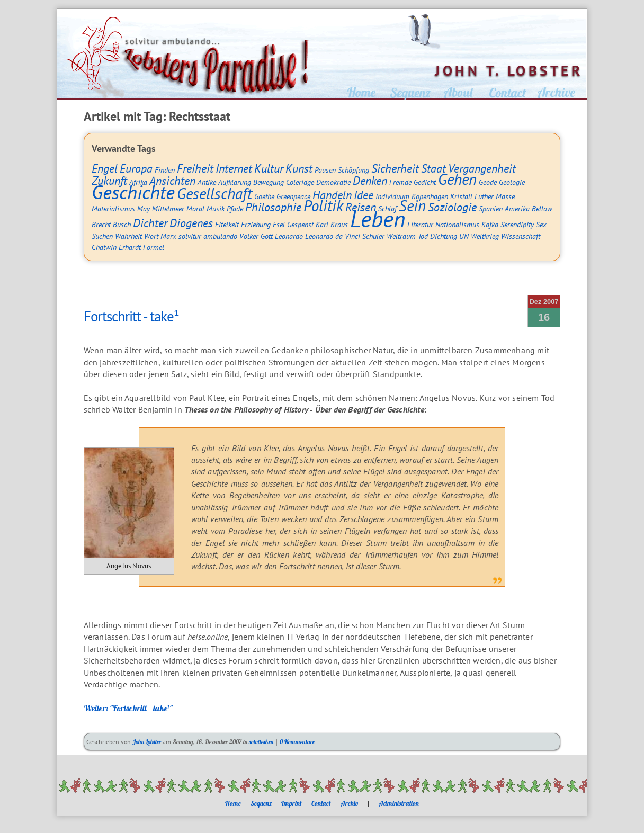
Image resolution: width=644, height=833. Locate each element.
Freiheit (195, 168)
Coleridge (300, 182)
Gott (267, 236)
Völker (249, 236)
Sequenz (261, 803)
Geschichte (133, 192)
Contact (321, 803)
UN (464, 236)
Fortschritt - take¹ (131, 316)
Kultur (269, 168)
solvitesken (261, 742)
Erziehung (256, 224)
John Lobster (147, 742)
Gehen (457, 179)
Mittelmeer (168, 208)
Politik (323, 206)
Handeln (332, 195)
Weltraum (401, 236)
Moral (195, 208)
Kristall (461, 196)
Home (233, 803)
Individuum (392, 196)
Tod (423, 236)
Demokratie (333, 182)
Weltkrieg (485, 236)
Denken (370, 181)
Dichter (150, 223)
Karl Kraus (332, 224)
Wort (151, 236)
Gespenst (300, 224)
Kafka (490, 224)
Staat (433, 168)
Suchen (102, 236)
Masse (505, 196)
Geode (488, 182)
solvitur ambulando (208, 236)
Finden (165, 170)
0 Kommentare (297, 742)
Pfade (235, 208)
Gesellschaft (214, 194)
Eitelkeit (227, 224)
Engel (105, 168)
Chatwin (104, 247)
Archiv (349, 803)
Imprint (292, 803)
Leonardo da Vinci (333, 236)
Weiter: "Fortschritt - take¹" (128, 708)
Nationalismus (457, 224)
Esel (279, 224)
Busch (122, 224)
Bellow (542, 208)
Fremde (400, 182)
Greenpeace (293, 196)
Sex (541, 224)
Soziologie (452, 207)
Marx (168, 236)
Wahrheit (128, 236)
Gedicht (425, 182)
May (144, 208)
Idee (364, 195)
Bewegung (269, 182)
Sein (412, 206)
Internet (234, 168)
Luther (484, 196)
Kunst (299, 168)
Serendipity (517, 224)
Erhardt (130, 247)
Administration (399, 803)
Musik (216, 208)
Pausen (325, 170)
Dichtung (444, 236)
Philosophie (273, 207)
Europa (136, 168)
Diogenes (191, 223)
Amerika (517, 208)
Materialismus (113, 208)
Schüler (373, 236)
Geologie (512, 182)
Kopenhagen (430, 196)
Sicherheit (395, 168)
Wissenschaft (521, 236)
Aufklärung (235, 182)
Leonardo (289, 236)
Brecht (101, 224)
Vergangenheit (482, 168)
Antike (207, 182)
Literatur (420, 224)
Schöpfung (354, 170)
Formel (154, 247)
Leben (378, 219)
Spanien (491, 208)
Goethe (264, 196)
